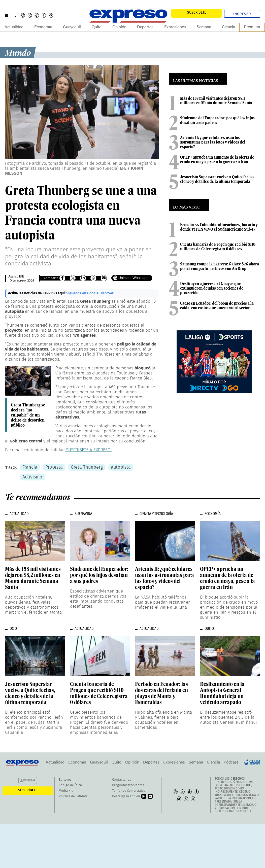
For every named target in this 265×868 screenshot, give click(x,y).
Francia (30, 467)
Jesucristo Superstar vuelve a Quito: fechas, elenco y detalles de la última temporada (218, 179)
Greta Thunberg (87, 467)
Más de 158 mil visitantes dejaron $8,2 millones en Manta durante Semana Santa (216, 100)
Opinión (119, 27)
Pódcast (231, 762)
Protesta (54, 467)
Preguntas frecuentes (128, 785)
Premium (252, 27)
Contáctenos (122, 780)
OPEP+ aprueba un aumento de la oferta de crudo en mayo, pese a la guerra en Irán (217, 159)
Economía (43, 27)
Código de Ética (70, 785)
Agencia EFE (16, 277)
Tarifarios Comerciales (129, 791)
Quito (97, 27)
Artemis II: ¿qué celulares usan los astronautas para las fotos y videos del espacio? (213, 142)
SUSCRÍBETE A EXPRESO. (88, 450)
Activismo (32, 477)
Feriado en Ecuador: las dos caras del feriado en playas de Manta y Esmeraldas (161, 693)
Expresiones (175, 27)
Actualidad (14, 27)
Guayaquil (72, 27)
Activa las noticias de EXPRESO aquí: (37, 293)
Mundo (18, 52)
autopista (121, 467)
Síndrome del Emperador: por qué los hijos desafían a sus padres (217, 120)
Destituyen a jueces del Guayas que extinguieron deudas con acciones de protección (212, 288)
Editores (65, 780)
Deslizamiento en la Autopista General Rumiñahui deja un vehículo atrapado (222, 693)
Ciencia (228, 27)
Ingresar (242, 14)
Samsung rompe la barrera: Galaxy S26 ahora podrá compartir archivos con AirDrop (220, 266)
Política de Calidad (73, 796)
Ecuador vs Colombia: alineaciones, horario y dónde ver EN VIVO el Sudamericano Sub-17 (219, 227)
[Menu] (7, 15)
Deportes (145, 27)
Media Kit (66, 791)
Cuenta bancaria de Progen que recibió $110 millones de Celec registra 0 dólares (218, 247)
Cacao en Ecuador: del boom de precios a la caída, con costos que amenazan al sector (217, 305)
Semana (204, 27)
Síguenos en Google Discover (90, 293)
